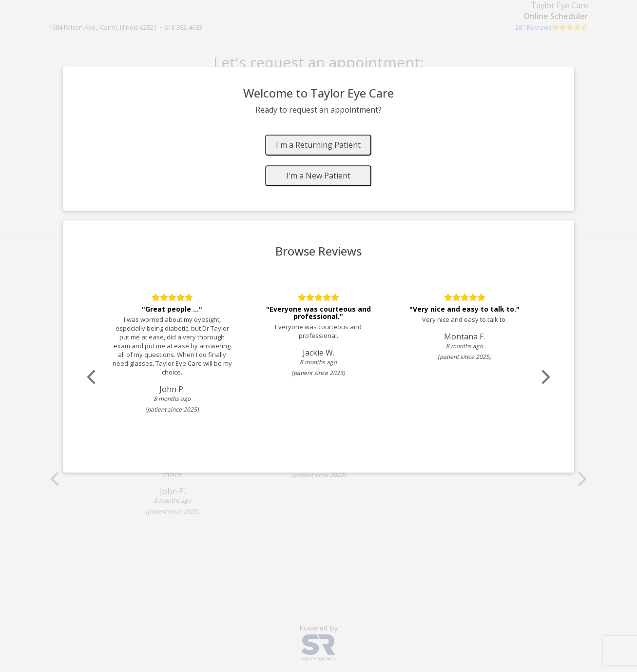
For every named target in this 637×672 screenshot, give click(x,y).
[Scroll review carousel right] (545, 377)
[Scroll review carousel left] (92, 377)
